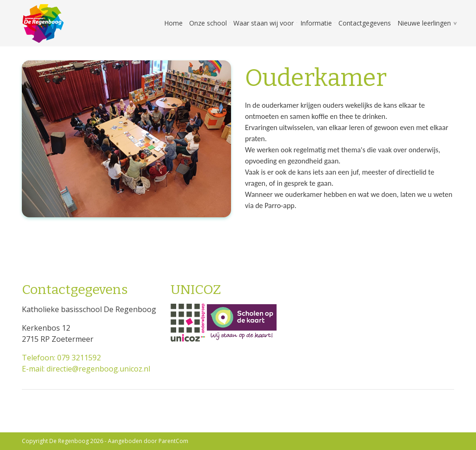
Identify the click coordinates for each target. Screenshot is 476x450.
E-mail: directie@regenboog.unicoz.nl (86, 369)
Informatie (316, 23)
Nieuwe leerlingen (424, 23)
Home (173, 23)
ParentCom (173, 441)
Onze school (208, 23)
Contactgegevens (365, 23)
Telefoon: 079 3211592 (61, 358)
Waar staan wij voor (264, 23)
